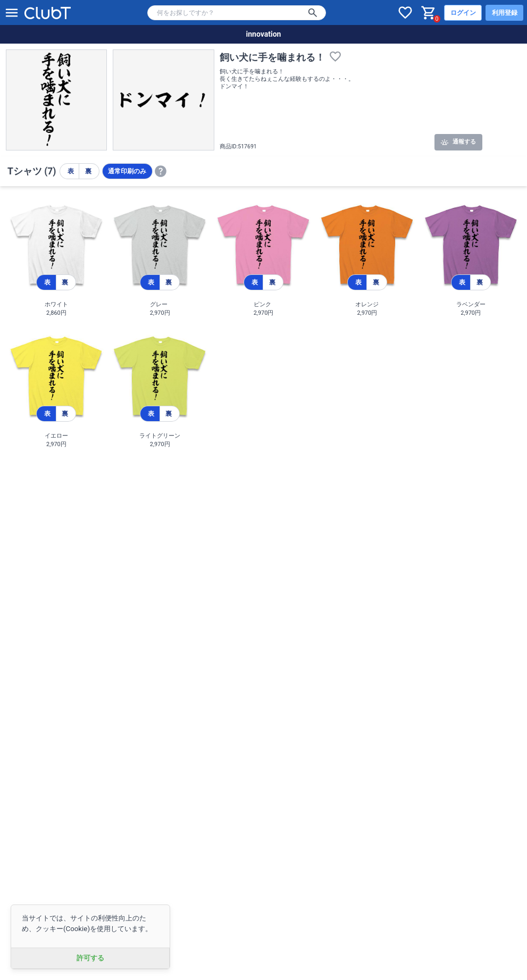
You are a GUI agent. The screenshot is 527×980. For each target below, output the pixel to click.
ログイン (463, 13)
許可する (90, 958)
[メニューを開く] (12, 13)
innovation (264, 34)
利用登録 (505, 13)
